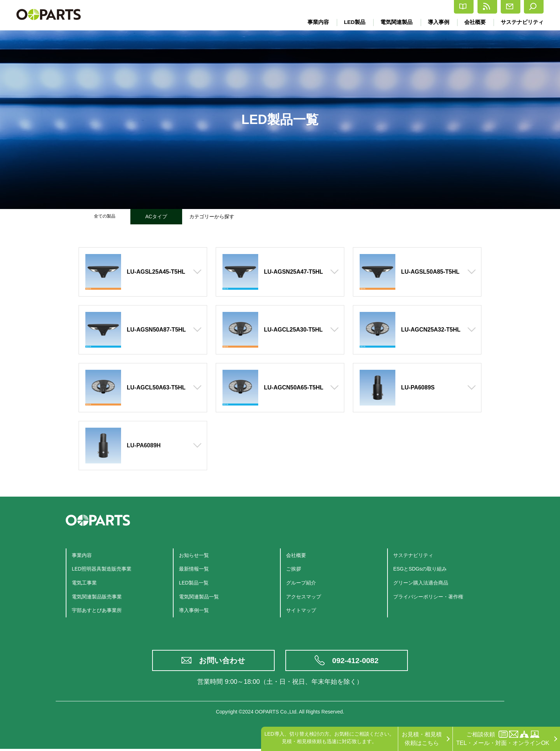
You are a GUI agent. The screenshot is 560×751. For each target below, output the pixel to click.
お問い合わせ (223, 662)
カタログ (402, 7)
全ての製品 (105, 217)
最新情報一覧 (196, 569)
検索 (529, 7)
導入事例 (437, 22)
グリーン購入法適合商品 (425, 583)
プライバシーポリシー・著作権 (433, 596)
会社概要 (474, 22)
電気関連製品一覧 (202, 596)
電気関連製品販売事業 (100, 596)
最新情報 (446, 7)
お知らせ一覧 (196, 555)
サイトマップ (303, 610)
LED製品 (352, 22)
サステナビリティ (522, 22)
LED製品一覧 (196, 583)
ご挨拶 (295, 569)
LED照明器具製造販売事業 (106, 569)
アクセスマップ (306, 596)
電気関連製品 (395, 22)
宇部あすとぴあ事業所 (100, 610)
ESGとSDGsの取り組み (424, 569)
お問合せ (490, 7)
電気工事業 (86, 583)
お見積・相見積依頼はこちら (422, 739)
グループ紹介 (303, 583)
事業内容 (315, 22)
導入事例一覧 (196, 610)
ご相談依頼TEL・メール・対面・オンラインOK (503, 738)
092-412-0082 (356, 662)
